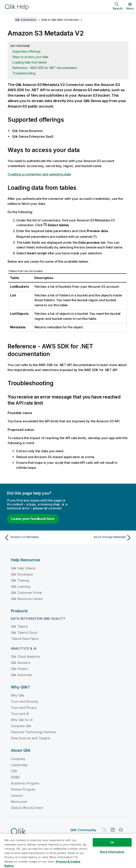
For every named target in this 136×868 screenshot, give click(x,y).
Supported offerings (26, 51)
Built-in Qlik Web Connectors (60, 20)
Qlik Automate (21, 675)
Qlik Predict (19, 669)
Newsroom (19, 802)
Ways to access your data (30, 57)
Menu (130, 8)
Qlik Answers (21, 663)
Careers (17, 795)
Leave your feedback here (33, 519)
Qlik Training (20, 580)
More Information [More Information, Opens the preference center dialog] (112, 852)
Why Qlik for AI (22, 720)
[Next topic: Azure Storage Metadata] (101, 538)
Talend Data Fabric (25, 639)
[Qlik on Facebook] (121, 830)
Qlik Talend (19, 626)
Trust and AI (20, 714)
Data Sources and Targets (31, 738)
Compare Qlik (21, 726)
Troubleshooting (24, 73)
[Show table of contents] (9, 20)
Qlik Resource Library (27, 599)
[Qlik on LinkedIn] (113, 830)
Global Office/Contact (27, 808)
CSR (14, 771)
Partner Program (23, 789)
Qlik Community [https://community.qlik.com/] (83, 830)
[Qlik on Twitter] (105, 830)
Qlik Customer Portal (26, 593)
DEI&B (15, 777)
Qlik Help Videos (23, 568)
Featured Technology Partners (34, 732)
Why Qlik (17, 695)
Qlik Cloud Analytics (26, 657)
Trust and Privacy (24, 708)
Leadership (19, 765)
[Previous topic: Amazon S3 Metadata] (35, 538)
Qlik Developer (22, 574)
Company (18, 759)
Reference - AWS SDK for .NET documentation (45, 68)
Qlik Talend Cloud (24, 633)
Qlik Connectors (26, 20)
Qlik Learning (21, 586)
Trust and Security (25, 701)
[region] (68, 851)
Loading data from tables (30, 62)
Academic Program (25, 783)
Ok (112, 842)
